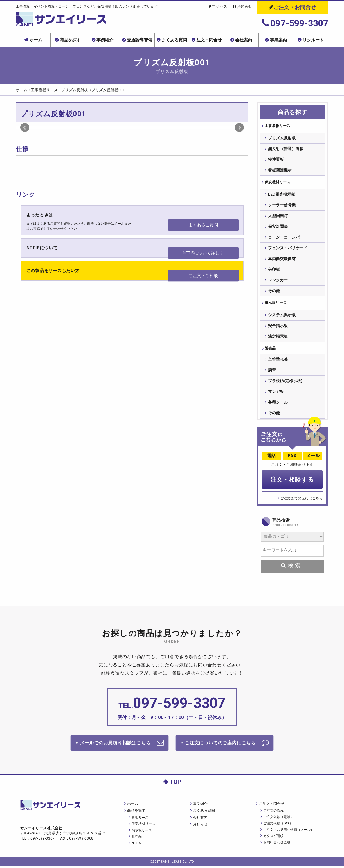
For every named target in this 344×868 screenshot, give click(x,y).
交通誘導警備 (140, 40)
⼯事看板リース (278, 126)
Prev (25, 128)
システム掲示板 (282, 317)
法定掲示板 (278, 338)
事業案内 (278, 40)
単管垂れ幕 (278, 362)
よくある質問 (174, 40)
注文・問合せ (209, 40)
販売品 (270, 350)
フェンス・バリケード (288, 249)
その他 (274, 292)
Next (239, 128)
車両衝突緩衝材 (282, 260)
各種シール (278, 405)
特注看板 (276, 160)
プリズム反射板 (282, 139)
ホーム (36, 40)
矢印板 (274, 270)
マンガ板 (276, 395)
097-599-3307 (295, 23)
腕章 (272, 373)
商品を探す (70, 40)
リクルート (313, 40)
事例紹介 (105, 40)
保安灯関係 (278, 228)
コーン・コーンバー (286, 238)
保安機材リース (278, 183)
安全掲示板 (278, 327)
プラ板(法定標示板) (285, 384)
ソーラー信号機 (282, 206)
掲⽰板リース (276, 304)
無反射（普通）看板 (286, 149)
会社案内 (244, 40)
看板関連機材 (280, 171)
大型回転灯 (278, 217)
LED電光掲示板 (282, 195)
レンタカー (278, 281)
